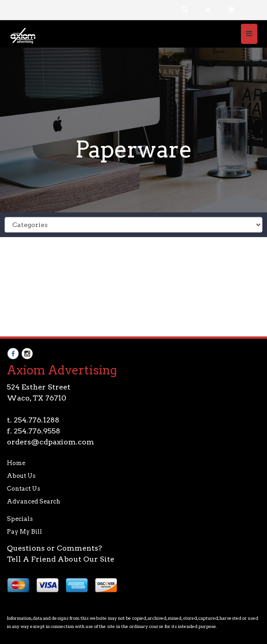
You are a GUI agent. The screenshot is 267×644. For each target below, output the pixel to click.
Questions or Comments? (54, 548)
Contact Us (24, 489)
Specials (20, 519)
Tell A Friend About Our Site (61, 559)
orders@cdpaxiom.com (51, 442)
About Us (21, 476)
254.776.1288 (37, 420)
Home (16, 463)
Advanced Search (34, 501)
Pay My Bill (24, 532)
